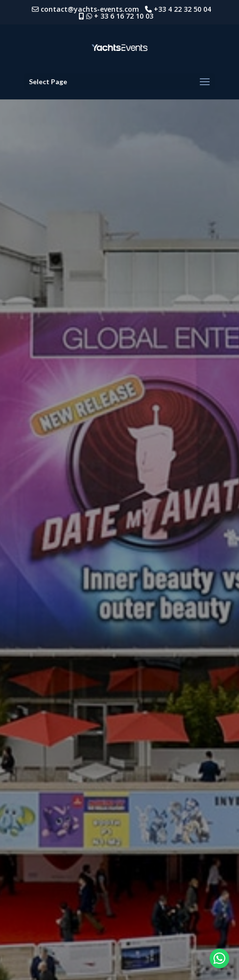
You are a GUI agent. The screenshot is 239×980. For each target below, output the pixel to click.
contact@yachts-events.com (93, 9)
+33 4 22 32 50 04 (184, 9)
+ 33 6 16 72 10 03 (124, 16)
